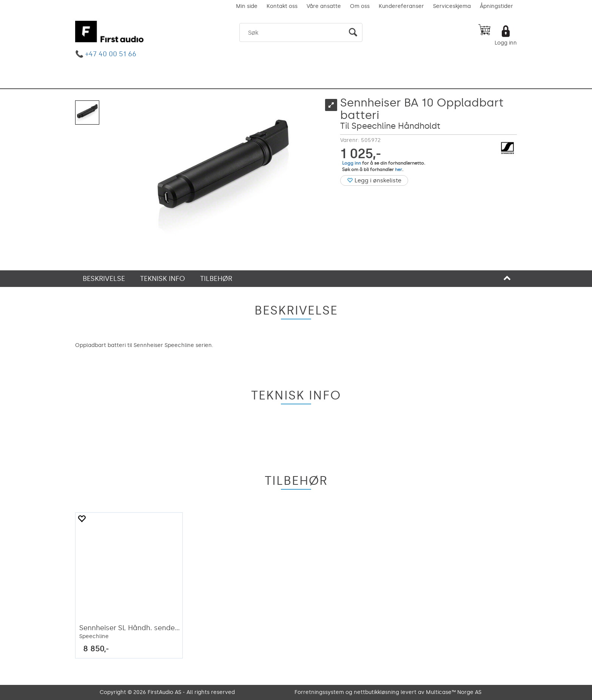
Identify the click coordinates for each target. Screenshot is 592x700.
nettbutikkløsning (376, 692)
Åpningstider (496, 6)
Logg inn (506, 43)
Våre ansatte (324, 6)
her (399, 170)
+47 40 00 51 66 (111, 54)
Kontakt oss (282, 6)
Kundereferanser (401, 6)
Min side (247, 6)
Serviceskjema (452, 6)
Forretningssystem (319, 692)
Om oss (360, 6)
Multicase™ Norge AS (454, 692)
